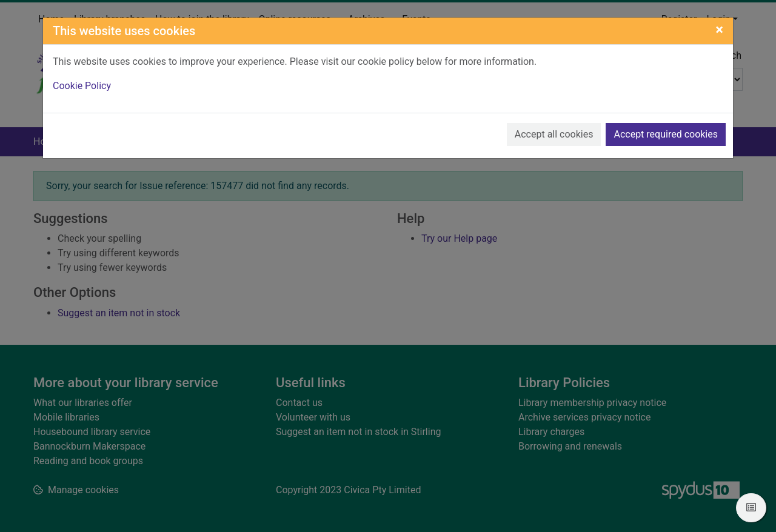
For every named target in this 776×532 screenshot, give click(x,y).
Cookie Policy (82, 86)
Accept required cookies (666, 134)
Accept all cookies (554, 134)
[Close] (719, 30)
